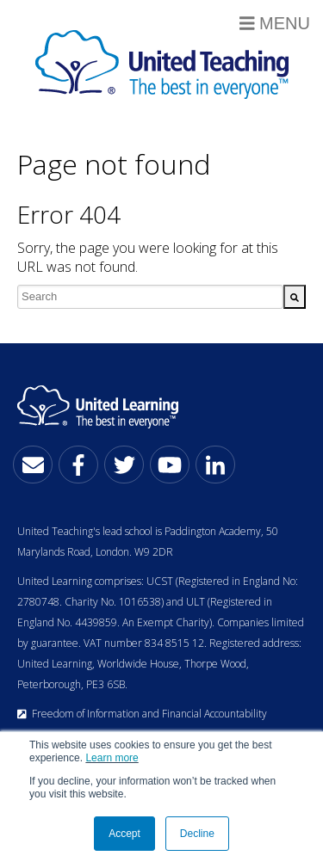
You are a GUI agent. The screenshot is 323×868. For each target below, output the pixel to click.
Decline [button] (197, 834)
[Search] (295, 297)
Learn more (112, 758)
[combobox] (150, 297)
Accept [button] (124, 834)
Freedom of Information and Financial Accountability (142, 714)
